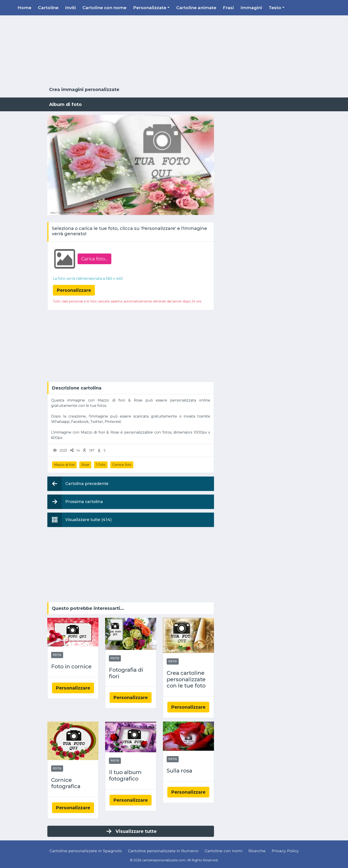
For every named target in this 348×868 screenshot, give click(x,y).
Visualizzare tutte (131, 831)
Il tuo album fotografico (125, 776)
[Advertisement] (174, 51)
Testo (275, 8)
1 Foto (101, 465)
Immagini (251, 8)
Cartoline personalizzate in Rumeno (163, 851)
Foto (57, 655)
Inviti (70, 8)
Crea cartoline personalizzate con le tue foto (186, 679)
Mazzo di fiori (64, 465)
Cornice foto (122, 465)
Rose (85, 465)
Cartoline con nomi (223, 851)
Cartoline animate (196, 8)
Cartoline (48, 8)
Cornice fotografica (66, 783)
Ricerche (257, 851)
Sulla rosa (179, 771)
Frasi (228, 8)
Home (24, 8)
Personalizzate (150, 8)
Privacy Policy (285, 851)
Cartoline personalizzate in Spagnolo (86, 851)
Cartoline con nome (104, 8)
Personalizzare (73, 688)
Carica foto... (94, 259)
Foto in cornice (71, 667)
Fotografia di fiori (126, 673)
